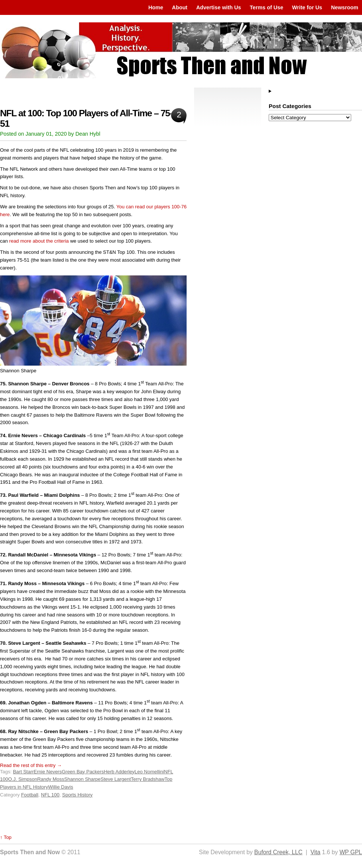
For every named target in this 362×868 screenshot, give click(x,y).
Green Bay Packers (83, 772)
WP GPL (351, 852)
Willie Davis (61, 787)
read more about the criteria (39, 241)
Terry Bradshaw (148, 779)
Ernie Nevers (48, 772)
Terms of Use (266, 7)
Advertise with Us (219, 7)
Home (156, 7)
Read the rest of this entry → (31, 765)
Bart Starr (24, 772)
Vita (316, 852)
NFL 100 (50, 795)
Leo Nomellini (149, 772)
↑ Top (6, 837)
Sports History (77, 795)
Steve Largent (116, 779)
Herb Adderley (119, 772)
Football (29, 795)
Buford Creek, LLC (278, 852)
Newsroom (345, 7)
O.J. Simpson (23, 779)
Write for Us (307, 7)
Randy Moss (51, 779)
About (180, 7)
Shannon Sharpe (82, 779)
